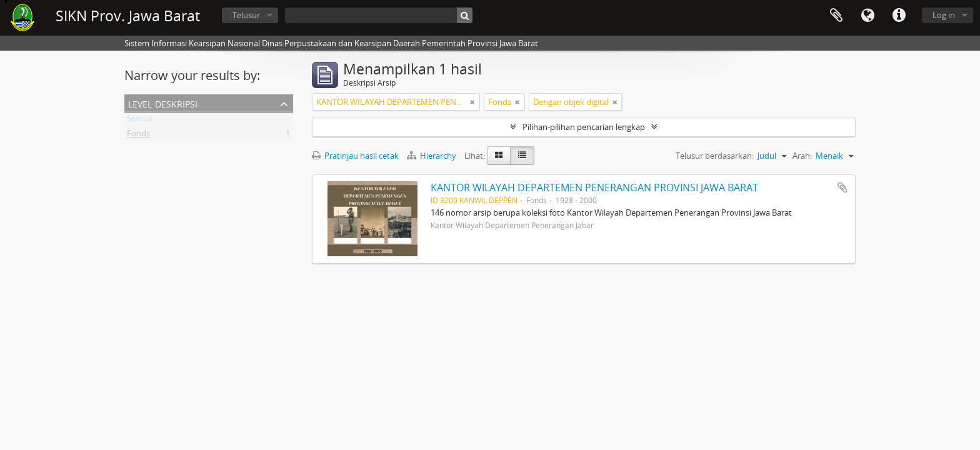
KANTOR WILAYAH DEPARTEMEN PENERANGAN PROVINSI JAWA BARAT (594, 187)
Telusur (246, 15)
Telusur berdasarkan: (715, 156)
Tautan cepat (899, 16)
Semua (140, 121)
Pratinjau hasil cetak (355, 156)
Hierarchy (432, 156)
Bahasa (867, 16)
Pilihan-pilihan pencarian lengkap (584, 127)
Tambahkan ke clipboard (842, 187)
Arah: (802, 156)
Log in (944, 15)
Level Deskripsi (163, 103)
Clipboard (836, 16)
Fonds (138, 136)
